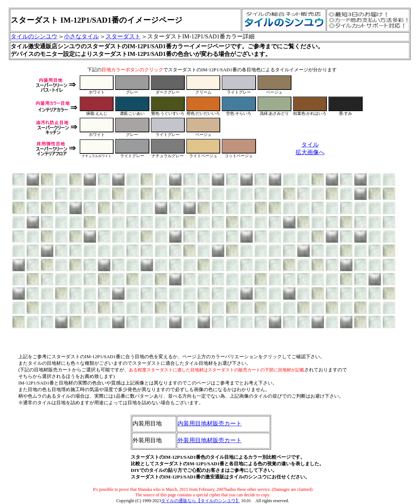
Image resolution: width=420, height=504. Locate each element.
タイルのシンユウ (34, 36)
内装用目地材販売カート (210, 423)
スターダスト (123, 36)
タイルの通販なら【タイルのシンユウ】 (201, 501)
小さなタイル (81, 36)
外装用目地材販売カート (210, 440)
